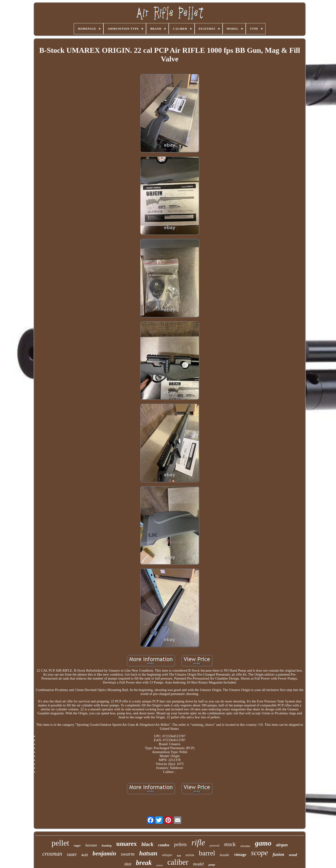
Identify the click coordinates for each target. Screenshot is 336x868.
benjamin (104, 853)
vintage (240, 855)
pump (212, 865)
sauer (72, 854)
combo (164, 845)
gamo (263, 843)
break (144, 863)
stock (230, 844)
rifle (198, 843)
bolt (179, 856)
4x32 (85, 855)
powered (215, 846)
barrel (207, 853)
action (190, 855)
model (198, 864)
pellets (180, 844)
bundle (225, 855)
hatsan (148, 853)
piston (159, 865)
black (147, 844)
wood (293, 855)
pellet (60, 843)
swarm (128, 854)
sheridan (245, 846)
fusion (278, 854)
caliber (178, 862)
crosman (52, 854)
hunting (107, 845)
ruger (77, 845)
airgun (282, 845)
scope (260, 853)
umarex (126, 844)
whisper (167, 855)
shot (128, 864)
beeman (91, 845)
